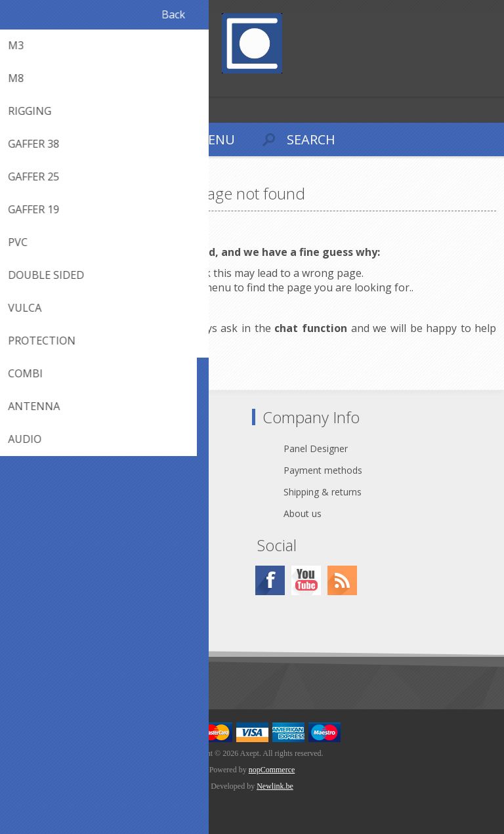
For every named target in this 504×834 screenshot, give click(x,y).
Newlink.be (275, 786)
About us (303, 513)
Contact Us (62, 448)
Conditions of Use (76, 620)
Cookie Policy (67, 598)
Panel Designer (316, 448)
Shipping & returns (323, 492)
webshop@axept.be (80, 470)
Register (13, 85)
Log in (38, 85)
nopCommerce (272, 770)
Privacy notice (68, 576)
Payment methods (323, 470)
